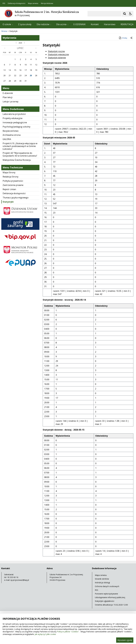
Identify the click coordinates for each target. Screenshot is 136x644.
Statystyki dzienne (57, 58)
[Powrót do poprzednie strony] (132, 38)
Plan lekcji (7, 97)
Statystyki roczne (56, 51)
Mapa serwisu (33, 3)
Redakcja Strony (11, 177)
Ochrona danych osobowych (107, 586)
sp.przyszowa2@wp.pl (20, 580)
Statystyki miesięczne (58, 54)
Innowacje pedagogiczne (15, 122)
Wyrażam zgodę (125, 640)
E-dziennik (8, 93)
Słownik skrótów (102, 579)
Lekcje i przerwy (11, 102)
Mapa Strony (9, 172)
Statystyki (8, 202)
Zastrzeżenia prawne (13, 185)
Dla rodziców (44, 24)
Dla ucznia (62, 24)
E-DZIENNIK (79, 24)
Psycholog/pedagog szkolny (16, 127)
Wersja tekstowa (47, 3)
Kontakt (95, 24)
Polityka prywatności (13, 181)
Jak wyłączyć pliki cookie (45, 634)
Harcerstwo (110, 24)
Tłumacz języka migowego (16, 198)
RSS (4, 3)
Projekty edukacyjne (13, 118)
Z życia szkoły (25, 24)
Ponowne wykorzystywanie (106, 594)
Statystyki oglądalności (105, 601)
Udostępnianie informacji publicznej (110, 597)
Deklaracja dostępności (17, 3)
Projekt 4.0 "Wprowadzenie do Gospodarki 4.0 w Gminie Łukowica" (20, 154)
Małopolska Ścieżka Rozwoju (17, 160)
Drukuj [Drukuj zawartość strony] (123, 38)
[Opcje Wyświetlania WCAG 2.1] (130, 14)
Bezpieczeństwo (11, 131)
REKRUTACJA (127, 24)
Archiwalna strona (12, 135)
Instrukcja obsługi (102, 583)
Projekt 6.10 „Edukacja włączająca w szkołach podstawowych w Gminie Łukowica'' (20, 146)
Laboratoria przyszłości (14, 114)
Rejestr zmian (9, 189)
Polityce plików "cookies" (68, 632)
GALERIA (7, 139)
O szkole (8, 24)
